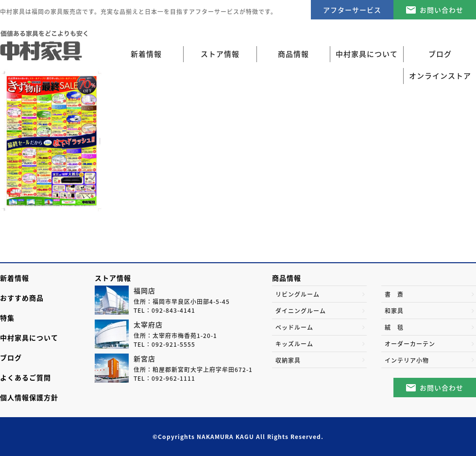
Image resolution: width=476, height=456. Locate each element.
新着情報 (146, 54)
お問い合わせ (442, 10)
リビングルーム (297, 294)
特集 (7, 318)
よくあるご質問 (25, 377)
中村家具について (29, 338)
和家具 (394, 311)
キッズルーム (294, 344)
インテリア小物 (407, 360)
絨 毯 (394, 327)
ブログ (11, 357)
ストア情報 (113, 278)
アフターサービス (352, 10)
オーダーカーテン (410, 344)
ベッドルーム (294, 327)
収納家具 (288, 360)
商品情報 (287, 278)
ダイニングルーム (301, 311)
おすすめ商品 (22, 298)
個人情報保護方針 (29, 397)
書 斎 (394, 294)
